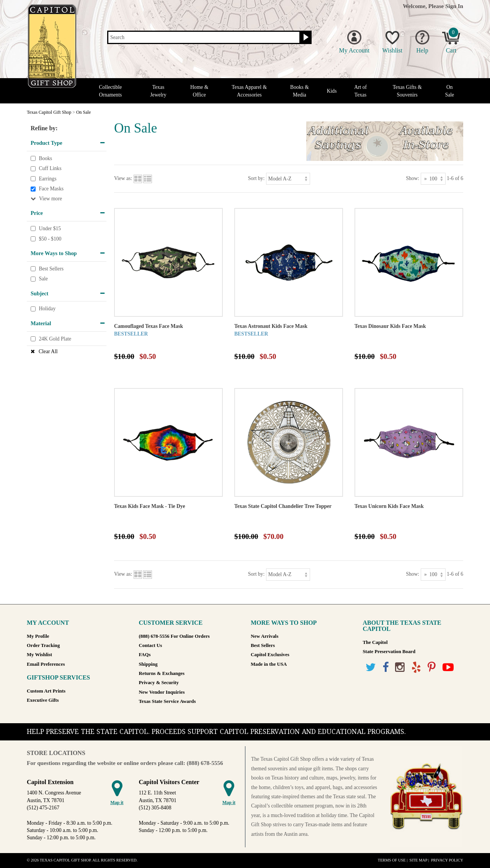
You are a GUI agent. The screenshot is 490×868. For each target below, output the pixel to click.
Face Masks (51, 189)
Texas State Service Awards (167, 701)
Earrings (47, 179)
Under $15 (50, 228)
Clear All (48, 351)
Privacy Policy (447, 860)
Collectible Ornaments (111, 91)
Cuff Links (50, 168)
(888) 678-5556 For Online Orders (174, 636)
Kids (332, 91)
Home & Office (199, 91)
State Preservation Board (389, 652)
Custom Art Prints (46, 691)
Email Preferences (46, 664)
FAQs (145, 655)
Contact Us (151, 645)
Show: (412, 178)
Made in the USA (269, 664)
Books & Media (300, 91)
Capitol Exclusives (270, 655)
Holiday (47, 309)
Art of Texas (360, 91)
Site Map (418, 860)
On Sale (450, 91)
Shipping (148, 664)
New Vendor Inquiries (162, 692)
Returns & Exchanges (162, 673)
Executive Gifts (43, 700)
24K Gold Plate (55, 339)
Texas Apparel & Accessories (249, 91)
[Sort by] (288, 179)
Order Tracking (43, 645)
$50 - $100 (50, 239)
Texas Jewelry (158, 91)
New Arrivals (265, 636)
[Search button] (305, 38)
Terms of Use (392, 860)
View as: (123, 178)
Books (45, 158)
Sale (43, 279)
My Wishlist (39, 655)
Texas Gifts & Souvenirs (407, 91)
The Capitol (375, 642)
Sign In (454, 6)
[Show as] (433, 179)
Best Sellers (51, 269)
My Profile (38, 636)
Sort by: (256, 178)
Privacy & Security (159, 683)
